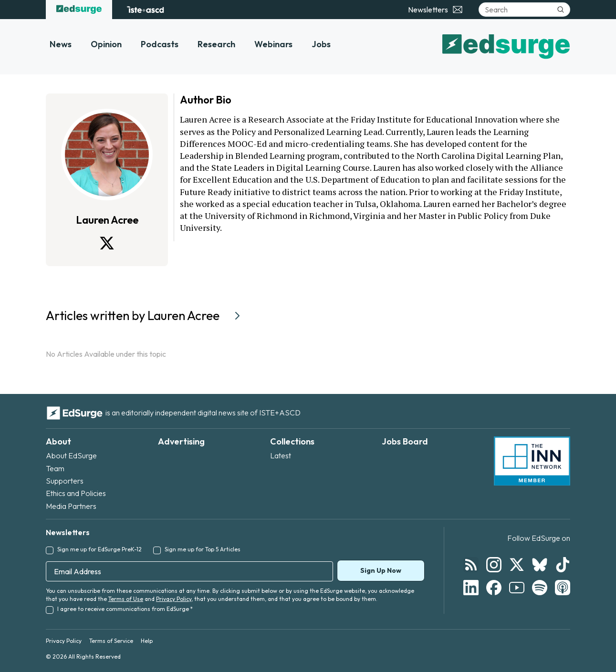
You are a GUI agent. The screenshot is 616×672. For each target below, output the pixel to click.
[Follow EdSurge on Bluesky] (540, 565)
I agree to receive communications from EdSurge (125, 609)
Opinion (106, 44)
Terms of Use (126, 599)
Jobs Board (405, 441)
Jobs (321, 44)
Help (147, 641)
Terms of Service (111, 641)
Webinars (273, 44)
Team (55, 468)
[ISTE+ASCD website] (145, 10)
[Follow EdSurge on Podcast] (563, 588)
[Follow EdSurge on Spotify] (540, 588)
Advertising (181, 441)
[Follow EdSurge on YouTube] (517, 588)
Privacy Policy (174, 599)
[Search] (524, 10)
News (61, 44)
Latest (281, 455)
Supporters (65, 481)
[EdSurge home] (79, 10)
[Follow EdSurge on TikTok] (563, 565)
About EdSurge (71, 455)
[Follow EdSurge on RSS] (471, 565)
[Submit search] (561, 10)
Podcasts (160, 44)
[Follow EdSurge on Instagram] (494, 565)
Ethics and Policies (76, 493)
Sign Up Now (381, 570)
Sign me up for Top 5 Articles (203, 549)
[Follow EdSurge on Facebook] (494, 588)
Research (216, 44)
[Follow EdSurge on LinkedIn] (471, 588)
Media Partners (71, 506)
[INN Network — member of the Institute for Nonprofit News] (532, 461)
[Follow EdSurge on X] (517, 565)
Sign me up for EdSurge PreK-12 (99, 549)
